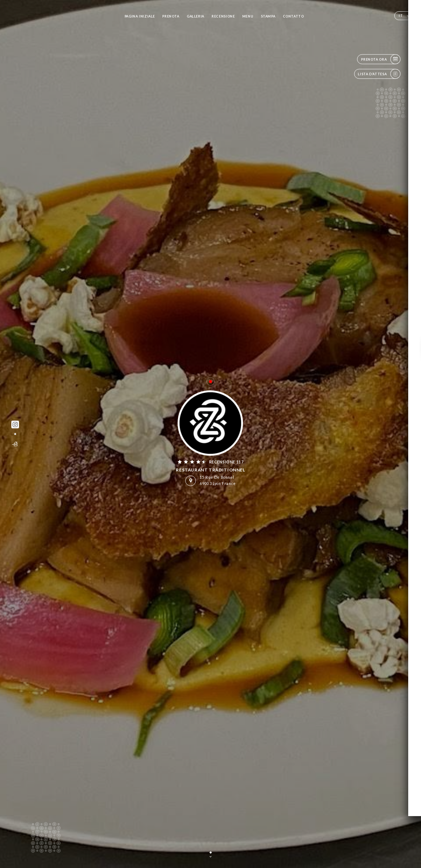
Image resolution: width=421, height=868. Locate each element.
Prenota (171, 16)
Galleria (196, 16)
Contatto (293, 16)
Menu (248, 16)
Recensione (223, 16)
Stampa (268, 16)
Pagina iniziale (140, 16)
